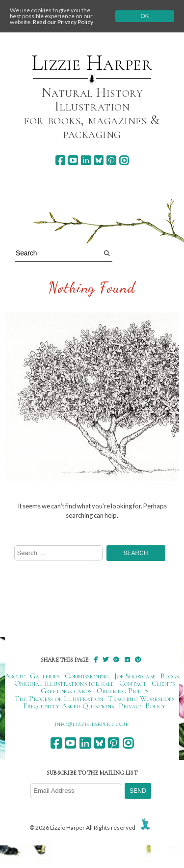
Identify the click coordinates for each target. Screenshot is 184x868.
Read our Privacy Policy (63, 22)
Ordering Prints (123, 691)
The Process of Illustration (59, 699)
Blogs (170, 676)
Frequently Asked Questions (68, 706)
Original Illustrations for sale (64, 683)
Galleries (45, 676)
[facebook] (60, 160)
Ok (145, 16)
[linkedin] (86, 160)
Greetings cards (66, 691)
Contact (133, 683)
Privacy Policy (142, 706)
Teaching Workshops (141, 699)
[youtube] (73, 160)
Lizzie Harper (92, 63)
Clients (163, 683)
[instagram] (124, 160)
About (15, 676)
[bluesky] (98, 160)
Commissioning (87, 676)
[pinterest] (111, 160)
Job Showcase (135, 676)
